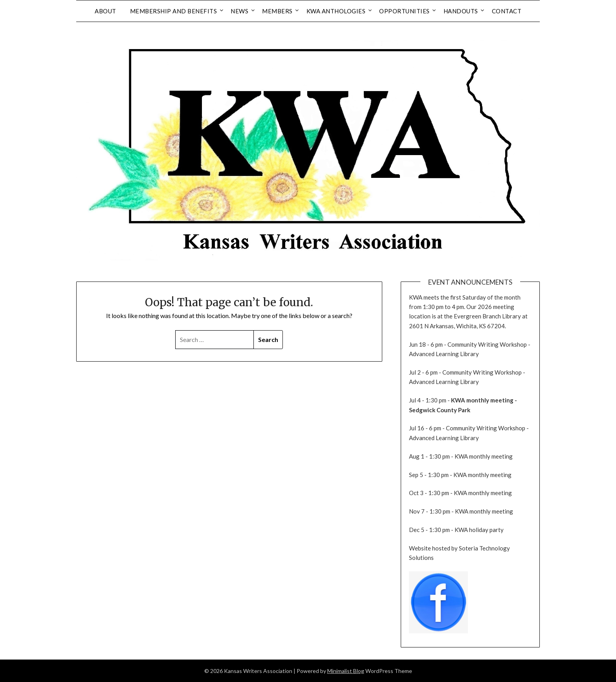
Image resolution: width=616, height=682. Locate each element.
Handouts (461, 11)
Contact (507, 11)
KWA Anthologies (336, 11)
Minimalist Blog (346, 671)
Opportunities (404, 11)
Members (277, 11)
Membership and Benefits (174, 11)
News (239, 11)
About (105, 11)
